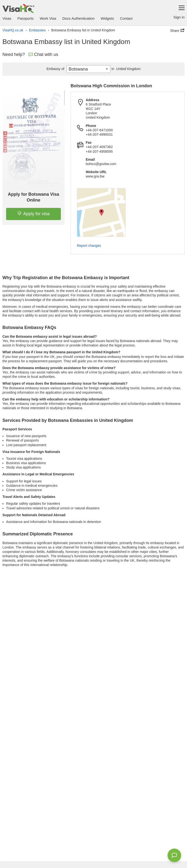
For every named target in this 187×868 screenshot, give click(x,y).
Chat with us (43, 54)
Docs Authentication (79, 18)
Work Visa (48, 18)
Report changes (89, 246)
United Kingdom (125, 69)
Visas (7, 18)
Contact (126, 18)
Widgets (107, 18)
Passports (25, 18)
